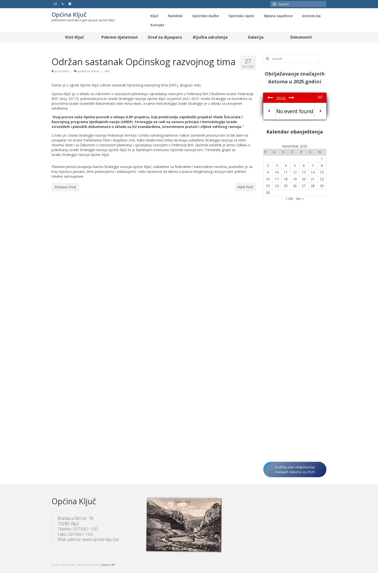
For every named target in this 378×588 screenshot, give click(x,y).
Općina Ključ (69, 14)
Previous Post (65, 187)
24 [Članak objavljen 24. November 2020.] (277, 186)
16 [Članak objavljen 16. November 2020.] (268, 179)
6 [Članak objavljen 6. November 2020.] (304, 165)
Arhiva (95, 71)
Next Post (245, 187)
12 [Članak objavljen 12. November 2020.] (295, 172)
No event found (295, 111)
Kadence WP (108, 565)
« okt (289, 199)
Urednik (63, 71)
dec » (300, 199)
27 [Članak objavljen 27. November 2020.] (304, 186)
